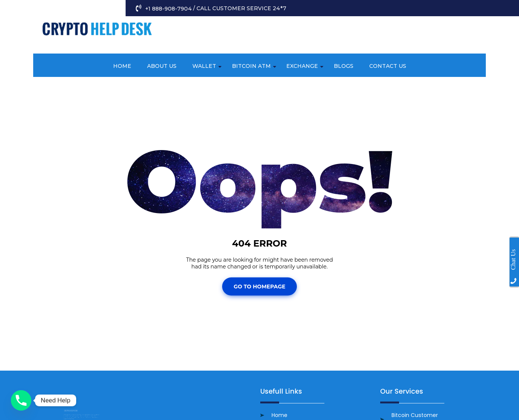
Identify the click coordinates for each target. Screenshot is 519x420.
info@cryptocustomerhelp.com (426, 49)
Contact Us (388, 66)
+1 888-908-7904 (168, 9)
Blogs (344, 66)
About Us (162, 66)
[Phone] (21, 400)
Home (122, 66)
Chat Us (513, 260)
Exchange (302, 66)
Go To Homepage (259, 287)
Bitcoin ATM (251, 66)
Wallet (204, 66)
